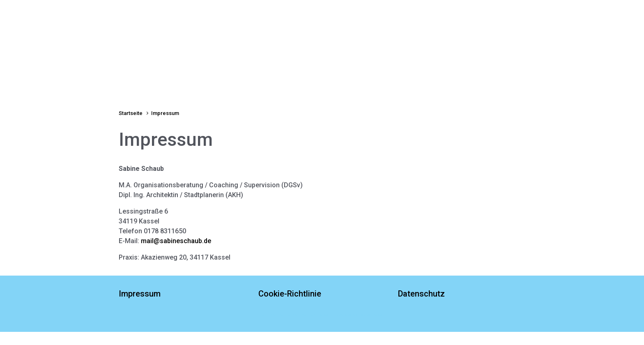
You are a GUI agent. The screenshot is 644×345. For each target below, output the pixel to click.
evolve (269, 315)
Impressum (140, 294)
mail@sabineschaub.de (176, 241)
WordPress (370, 315)
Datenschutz (421, 294)
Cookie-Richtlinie (290, 294)
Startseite (134, 82)
